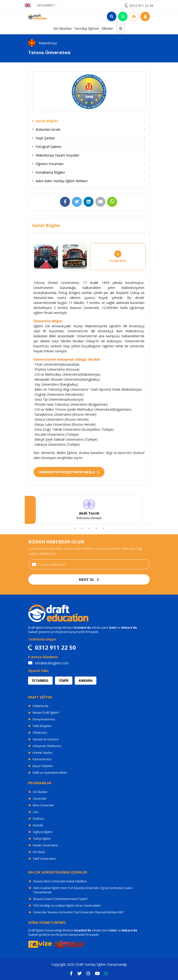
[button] (121, 28)
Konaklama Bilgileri (50, 172)
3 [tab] (89, 528)
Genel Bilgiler (47, 121)
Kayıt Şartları (45, 138)
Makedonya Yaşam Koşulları (57, 155)
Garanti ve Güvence (46, 739)
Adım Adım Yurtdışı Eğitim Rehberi (62, 181)
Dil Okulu (39, 852)
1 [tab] (75, 528)
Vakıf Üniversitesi (44, 859)
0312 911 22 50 (139, 6)
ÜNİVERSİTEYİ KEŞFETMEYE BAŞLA (69, 472)
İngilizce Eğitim (43, 832)
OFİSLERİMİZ (45, 5)
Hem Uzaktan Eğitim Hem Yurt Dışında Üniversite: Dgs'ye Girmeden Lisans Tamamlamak (83, 890)
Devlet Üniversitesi (45, 845)
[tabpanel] (89, 510)
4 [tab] (96, 528)
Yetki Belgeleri (42, 726)
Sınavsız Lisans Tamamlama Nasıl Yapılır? (61, 899)
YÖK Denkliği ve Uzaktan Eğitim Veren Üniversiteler (67, 906)
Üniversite (40, 799)
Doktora (38, 819)
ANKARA (86, 680)
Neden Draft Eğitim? (46, 713)
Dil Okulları (40, 792)
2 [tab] (82, 528)
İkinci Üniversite (43, 805)
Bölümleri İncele (48, 129)
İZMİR (64, 680)
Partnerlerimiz (42, 759)
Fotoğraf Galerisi (49, 147)
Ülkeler (107, 28)
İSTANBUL (40, 680)
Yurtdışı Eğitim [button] (87, 28)
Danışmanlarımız (44, 719)
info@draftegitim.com (48, 663)
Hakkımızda (40, 706)
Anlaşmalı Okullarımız (47, 746)
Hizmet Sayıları (42, 753)
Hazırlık (38, 825)
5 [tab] (103, 528)
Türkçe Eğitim (42, 839)
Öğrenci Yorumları (49, 164)
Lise (35, 812)
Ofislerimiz (40, 733)
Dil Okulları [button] (63, 28)
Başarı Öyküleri (43, 766)
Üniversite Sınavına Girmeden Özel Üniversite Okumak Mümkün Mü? (78, 912)
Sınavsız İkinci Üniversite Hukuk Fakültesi (60, 881)
